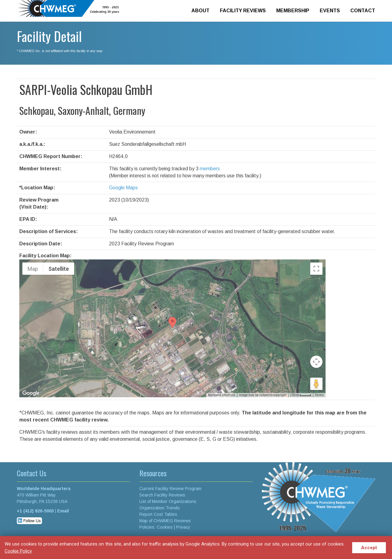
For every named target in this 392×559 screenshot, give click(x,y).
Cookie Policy (18, 551)
